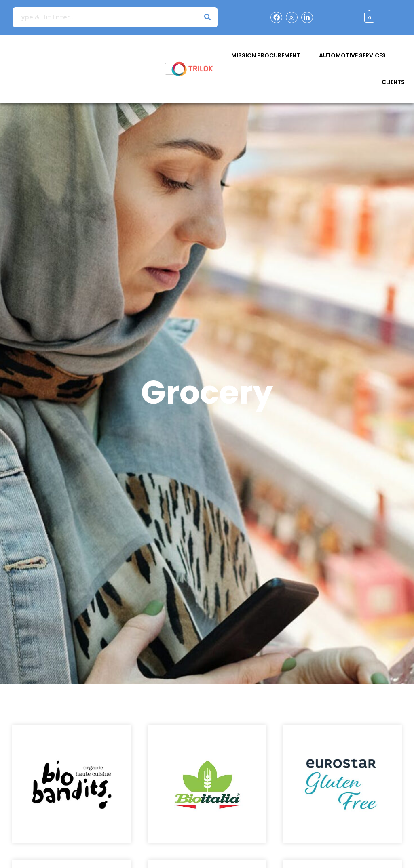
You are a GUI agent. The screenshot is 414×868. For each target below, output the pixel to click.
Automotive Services (352, 55)
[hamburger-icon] (174, 69)
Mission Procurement (266, 55)
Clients (393, 82)
